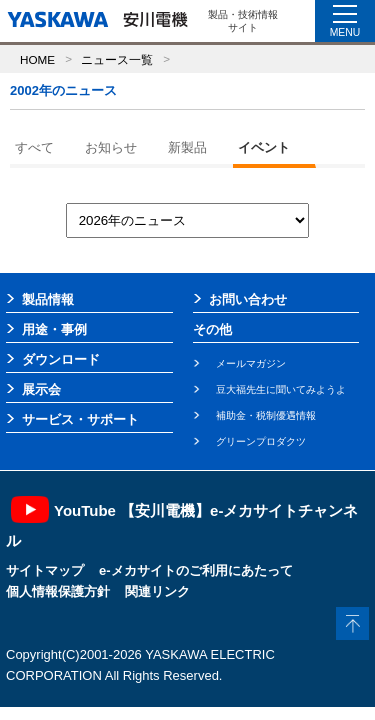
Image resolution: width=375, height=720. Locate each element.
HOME (37, 59)
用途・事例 (54, 329)
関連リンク (157, 591)
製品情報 (48, 299)
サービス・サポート (80, 419)
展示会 (41, 389)
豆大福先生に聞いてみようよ (281, 389)
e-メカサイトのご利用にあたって (196, 570)
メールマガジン (251, 363)
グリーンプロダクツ (261, 441)
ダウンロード (61, 359)
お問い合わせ (248, 299)
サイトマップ (45, 570)
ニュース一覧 (117, 59)
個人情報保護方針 (58, 591)
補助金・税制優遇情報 (266, 415)
